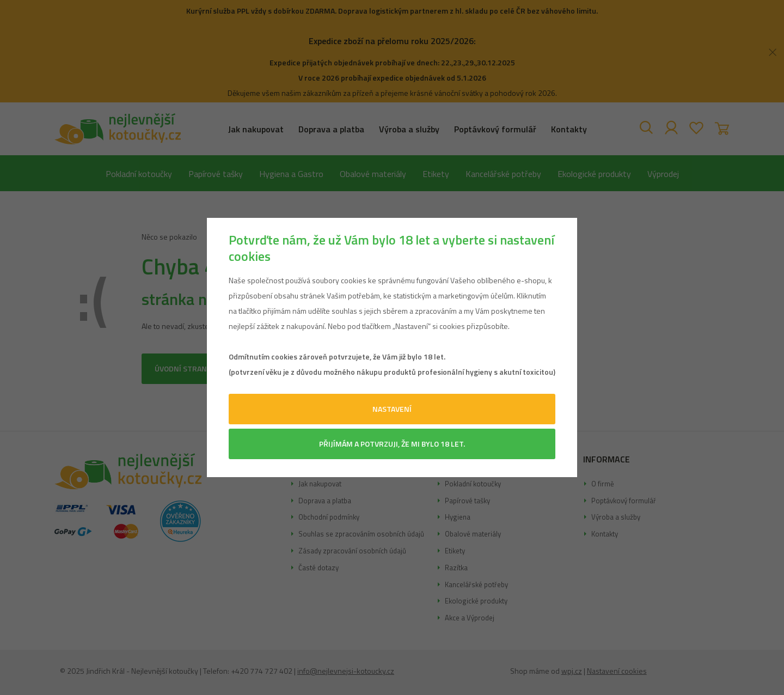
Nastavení (392, 409)
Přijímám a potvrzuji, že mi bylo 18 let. (392, 444)
